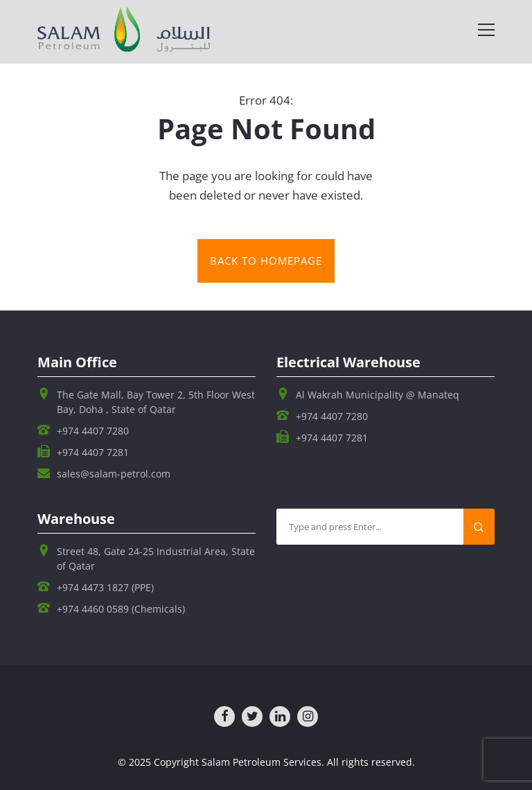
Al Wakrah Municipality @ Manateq (378, 395)
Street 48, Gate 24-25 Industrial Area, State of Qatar (156, 559)
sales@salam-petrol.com (114, 474)
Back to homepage (266, 261)
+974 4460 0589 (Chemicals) (121, 609)
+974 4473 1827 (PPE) (105, 587)
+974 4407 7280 (93, 431)
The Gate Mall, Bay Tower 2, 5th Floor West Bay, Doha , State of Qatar (156, 402)
